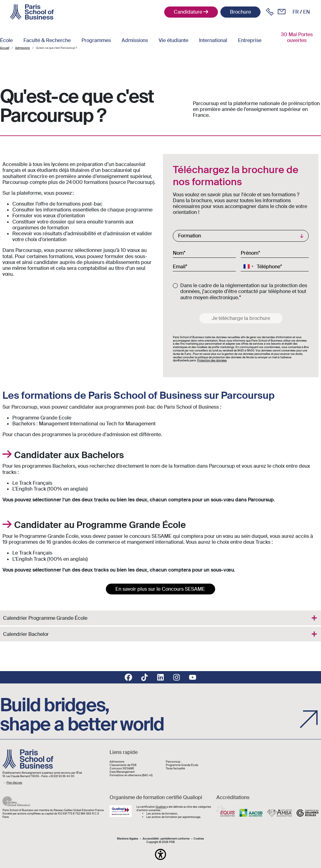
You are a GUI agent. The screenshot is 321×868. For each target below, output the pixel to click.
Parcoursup (173, 762)
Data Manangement (122, 772)
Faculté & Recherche (47, 40)
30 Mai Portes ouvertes (297, 37)
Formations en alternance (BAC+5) (131, 775)
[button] (160, 854)
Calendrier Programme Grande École (45, 618)
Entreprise (250, 40)
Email (179, 266)
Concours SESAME (122, 769)
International (213, 40)
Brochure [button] (240, 12)
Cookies (199, 839)
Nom (178, 253)
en (306, 12)
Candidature (188, 12)
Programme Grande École (182, 765)
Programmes (96, 40)
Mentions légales (128, 839)
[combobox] (248, 266)
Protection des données (212, 360)
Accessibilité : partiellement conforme (166, 839)
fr (296, 12)
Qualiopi (161, 807)
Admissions (135, 40)
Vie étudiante (173, 40)
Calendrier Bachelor (26, 634)
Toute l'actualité (175, 769)
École (6, 40)
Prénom (250, 253)
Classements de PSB (123, 765)
